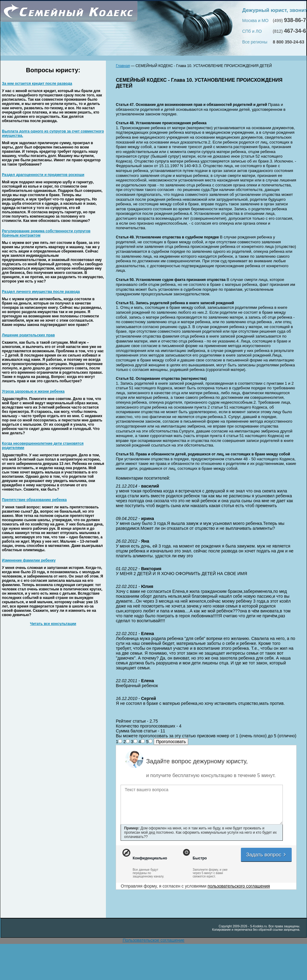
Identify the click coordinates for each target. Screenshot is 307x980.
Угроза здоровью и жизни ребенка (33, 391)
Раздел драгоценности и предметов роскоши (43, 175)
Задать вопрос (266, 855)
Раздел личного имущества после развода (41, 292)
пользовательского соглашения (239, 886)
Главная (123, 66)
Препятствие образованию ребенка (34, 500)
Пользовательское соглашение (154, 940)
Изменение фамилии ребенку (29, 560)
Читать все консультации (53, 624)
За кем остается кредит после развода (37, 84)
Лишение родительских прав (28, 335)
